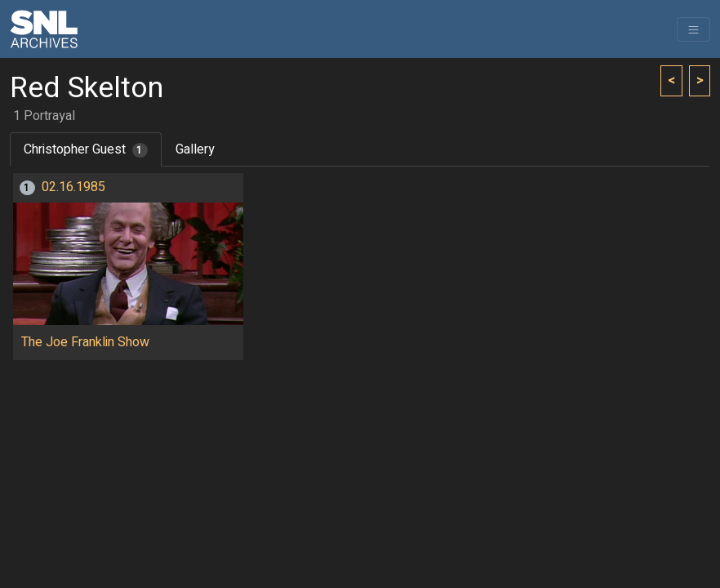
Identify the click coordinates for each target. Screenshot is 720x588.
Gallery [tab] (195, 149)
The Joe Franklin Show (85, 342)
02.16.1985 (73, 187)
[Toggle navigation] (693, 29)
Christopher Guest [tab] (86, 149)
